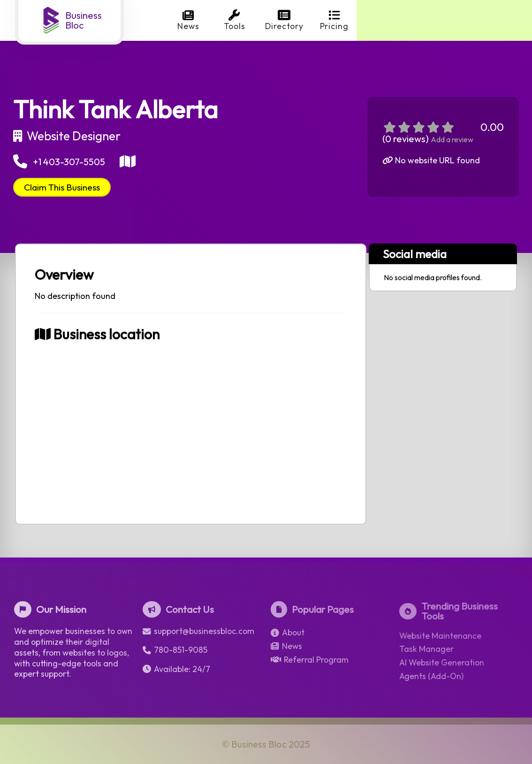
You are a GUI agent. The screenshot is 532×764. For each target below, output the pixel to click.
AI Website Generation (442, 663)
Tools (235, 20)
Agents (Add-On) (431, 676)
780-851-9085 (175, 650)
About (288, 633)
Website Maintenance (440, 636)
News (188, 20)
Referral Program (310, 660)
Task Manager (426, 649)
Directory (284, 20)
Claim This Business (62, 187)
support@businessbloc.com (198, 631)
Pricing (334, 20)
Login (489, 20)
